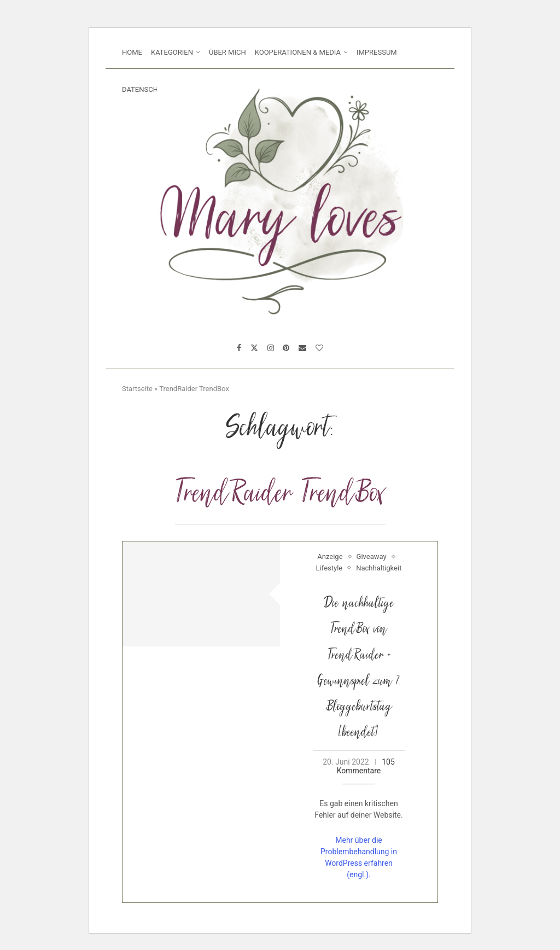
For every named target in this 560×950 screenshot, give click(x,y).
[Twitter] (254, 348)
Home (132, 52)
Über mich (227, 52)
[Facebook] (239, 348)
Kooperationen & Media (298, 52)
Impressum (377, 52)
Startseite (137, 389)
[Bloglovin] (319, 348)
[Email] (302, 348)
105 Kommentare (366, 766)
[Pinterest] (286, 348)
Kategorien (172, 52)
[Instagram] (271, 348)
